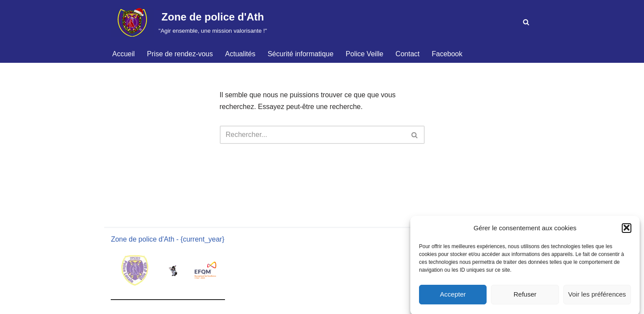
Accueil (124, 54)
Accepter (453, 297)
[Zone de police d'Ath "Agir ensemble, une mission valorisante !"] (189, 22)
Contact (407, 54)
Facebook (447, 54)
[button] (627, 231)
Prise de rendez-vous (180, 54)
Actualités (240, 54)
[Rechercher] (526, 22)
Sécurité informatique (301, 54)
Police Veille (365, 54)
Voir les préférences (597, 297)
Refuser (525, 297)
